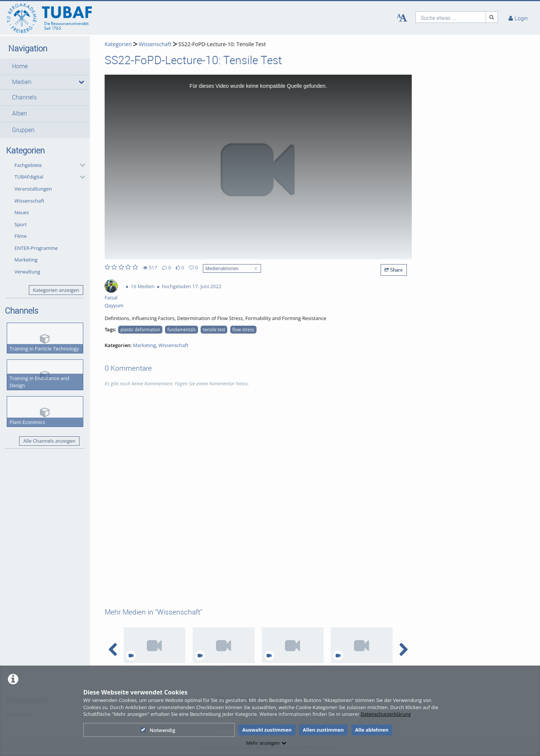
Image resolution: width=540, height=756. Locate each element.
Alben (19, 113)
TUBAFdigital (29, 177)
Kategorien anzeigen (56, 290)
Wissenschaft (30, 201)
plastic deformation (140, 329)
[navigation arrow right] (403, 649)
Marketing (26, 260)
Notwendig (158, 730)
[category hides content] (80, 165)
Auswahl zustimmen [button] (267, 730)
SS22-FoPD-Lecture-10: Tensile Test (222, 44)
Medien (22, 82)
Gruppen (23, 130)
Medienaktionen (222, 268)
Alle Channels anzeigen (49, 441)
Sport (21, 224)
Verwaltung (28, 272)
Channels (24, 97)
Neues (22, 212)
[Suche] (492, 17)
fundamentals (181, 329)
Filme (21, 236)
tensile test (214, 329)
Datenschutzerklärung (386, 714)
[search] (451, 17)
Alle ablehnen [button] (372, 730)
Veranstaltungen (33, 189)
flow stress (243, 329)
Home (20, 66)
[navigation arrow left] (113, 649)
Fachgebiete (28, 165)
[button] (45, 66)
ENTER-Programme (36, 248)
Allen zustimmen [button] (323, 730)
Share (394, 270)
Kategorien (118, 44)
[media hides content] (81, 82)
